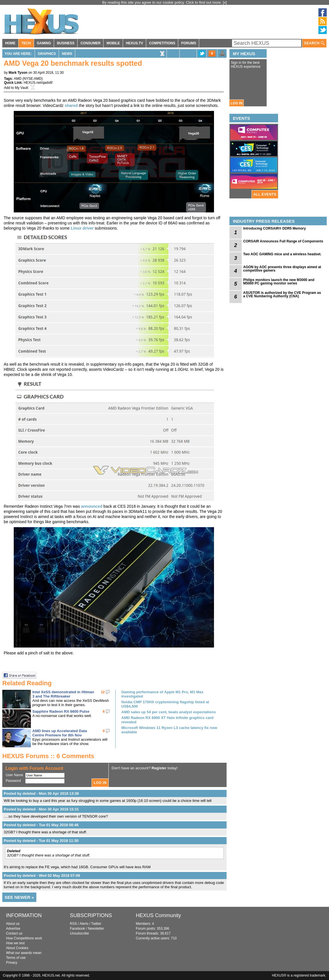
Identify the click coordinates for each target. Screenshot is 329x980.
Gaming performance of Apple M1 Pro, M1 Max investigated (162, 694)
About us (13, 924)
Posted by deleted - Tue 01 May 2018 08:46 (41, 825)
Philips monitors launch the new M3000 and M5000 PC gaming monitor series (279, 282)
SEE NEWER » (19, 897)
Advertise (13, 929)
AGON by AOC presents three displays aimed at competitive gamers (282, 269)
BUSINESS (66, 43)
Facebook (77, 929)
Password (13, 781)
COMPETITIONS (162, 43)
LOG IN (236, 103)
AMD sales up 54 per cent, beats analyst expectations (169, 712)
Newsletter (96, 929)
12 (103, 692)
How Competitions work (24, 938)
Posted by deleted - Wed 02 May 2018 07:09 (42, 876)
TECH (26, 43)
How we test (15, 943)
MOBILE (113, 43)
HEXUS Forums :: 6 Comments (48, 756)
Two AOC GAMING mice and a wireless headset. (282, 254)
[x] (225, 2)
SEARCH (314, 43)
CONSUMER (90, 43)
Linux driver (82, 228)
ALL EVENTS (265, 194)
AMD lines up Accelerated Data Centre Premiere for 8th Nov (60, 733)
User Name (14, 775)
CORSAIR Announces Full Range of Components (283, 241)
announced (92, 506)
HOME (10, 43)
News (67, 54)
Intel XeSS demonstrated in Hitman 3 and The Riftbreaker (63, 694)
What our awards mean (24, 953)
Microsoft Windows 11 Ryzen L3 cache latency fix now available (169, 730)
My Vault (21, 88)
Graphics (47, 54)
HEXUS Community (158, 915)
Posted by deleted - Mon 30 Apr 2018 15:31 (41, 809)
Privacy (12, 963)
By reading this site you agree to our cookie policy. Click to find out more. (162, 2)
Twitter (96, 924)
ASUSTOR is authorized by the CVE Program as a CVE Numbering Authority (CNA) (282, 294)
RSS (73, 924)
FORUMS (189, 43)
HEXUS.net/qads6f (38, 83)
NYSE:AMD (32, 79)
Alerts (84, 924)
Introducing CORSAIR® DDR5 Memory (275, 228)
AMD (18, 79)
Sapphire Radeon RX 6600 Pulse (61, 711)
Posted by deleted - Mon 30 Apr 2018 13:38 (41, 793)
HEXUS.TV (134, 43)
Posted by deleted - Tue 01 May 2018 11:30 (41, 841)
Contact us (14, 933)
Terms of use (16, 958)
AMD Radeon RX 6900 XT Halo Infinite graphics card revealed (167, 720)
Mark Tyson (18, 73)
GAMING (44, 43)
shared (71, 105)
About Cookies (17, 948)
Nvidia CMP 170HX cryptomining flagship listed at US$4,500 (165, 704)
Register (159, 768)
